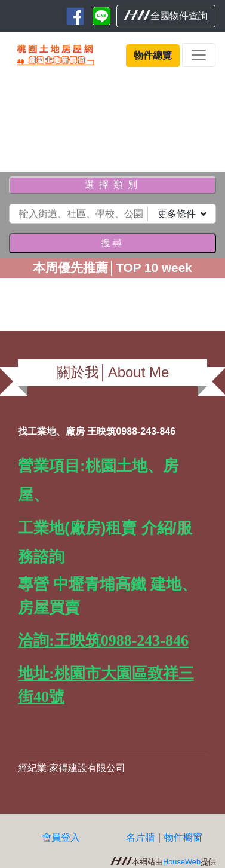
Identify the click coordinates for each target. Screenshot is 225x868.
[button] (17, 120)
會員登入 (61, 837)
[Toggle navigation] (199, 55)
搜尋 (112, 243)
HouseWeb (182, 862)
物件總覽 (153, 55)
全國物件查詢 (166, 16)
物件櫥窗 (183, 837)
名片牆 (140, 837)
